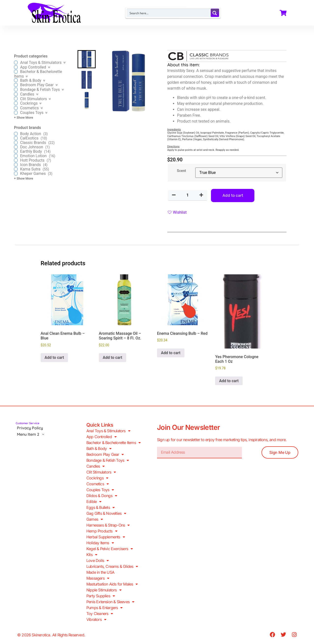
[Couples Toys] (16, 113)
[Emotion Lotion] (16, 156)
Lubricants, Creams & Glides (112, 566)
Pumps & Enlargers (105, 608)
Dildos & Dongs (102, 496)
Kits (92, 555)
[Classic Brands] (16, 143)
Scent (181, 171)
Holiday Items (100, 543)
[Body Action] (16, 134)
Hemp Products (102, 531)
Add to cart (233, 195)
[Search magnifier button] (215, 13)
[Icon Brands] (16, 165)
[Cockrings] (16, 103)
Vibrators (96, 619)
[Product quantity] (188, 195)
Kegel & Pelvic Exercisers (110, 549)
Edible (94, 502)
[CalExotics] (16, 138)
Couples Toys (100, 490)
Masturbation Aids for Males (112, 584)
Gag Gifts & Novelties (106, 513)
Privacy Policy (30, 428)
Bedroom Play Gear (105, 454)
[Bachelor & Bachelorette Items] (16, 72)
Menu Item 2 (32, 434)
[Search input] (169, 13)
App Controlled (101, 437)
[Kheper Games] (16, 174)
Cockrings (97, 478)
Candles (96, 466)
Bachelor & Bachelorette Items (113, 443)
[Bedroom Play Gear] (16, 85)
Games (95, 519)
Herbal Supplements (106, 537)
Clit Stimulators (101, 472)
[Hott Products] (16, 160)
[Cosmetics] (16, 108)
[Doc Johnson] (16, 147)
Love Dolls (98, 560)
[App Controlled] (16, 67)
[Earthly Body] (16, 151)
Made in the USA (100, 572)
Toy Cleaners (100, 614)
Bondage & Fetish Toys (108, 460)
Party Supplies (101, 596)
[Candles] (16, 94)
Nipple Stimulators (104, 590)
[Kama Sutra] (16, 169)
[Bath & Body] (16, 80)
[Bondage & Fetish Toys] (16, 90)
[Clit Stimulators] (16, 99)
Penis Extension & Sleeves (110, 602)
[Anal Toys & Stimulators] (16, 63)
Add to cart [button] (54, 357)
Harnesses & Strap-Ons (108, 525)
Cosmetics (98, 484)
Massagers (98, 578)
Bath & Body (99, 448)
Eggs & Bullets (100, 507)
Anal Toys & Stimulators (108, 431)
